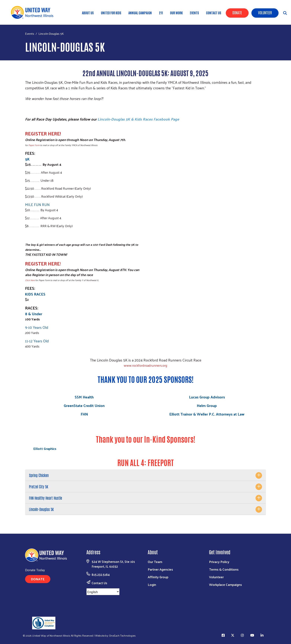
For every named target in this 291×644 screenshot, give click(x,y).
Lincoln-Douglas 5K (41, 509)
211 (161, 13)
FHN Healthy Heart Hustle (46, 498)
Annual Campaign (140, 13)
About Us (88, 13)
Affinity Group (158, 577)
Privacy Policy (219, 562)
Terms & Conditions (224, 569)
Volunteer (265, 12)
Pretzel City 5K (39, 486)
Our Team (155, 562)
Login (152, 584)
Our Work (176, 13)
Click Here (30, 280)
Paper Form (34, 145)
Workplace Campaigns (225, 584)
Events (194, 13)
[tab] (145, 475)
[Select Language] (103, 592)
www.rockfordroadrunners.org (145, 365)
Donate (237, 12)
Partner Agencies (160, 569)
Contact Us (214, 13)
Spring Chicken (39, 475)
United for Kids (111, 13)
